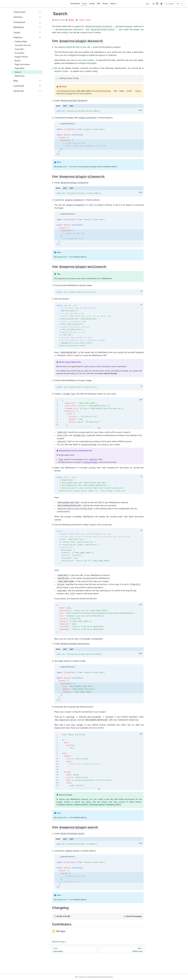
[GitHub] (157, 4)
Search (17, 72)
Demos (105, 4)
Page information (21, 64)
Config (92, 4)
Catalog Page (19, 41)
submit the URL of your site (78, 47)
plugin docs (62, 167)
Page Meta (18, 68)
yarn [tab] (65, 106)
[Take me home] (4, 4)
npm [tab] (71, 106)
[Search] (175, 4)
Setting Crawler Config (69, 78)
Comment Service (22, 45)
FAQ (98, 4)
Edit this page (59, 942)
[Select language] (148, 4)
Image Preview (20, 57)
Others (114, 4)
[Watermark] (121, 950)
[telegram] (153, 4)
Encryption (18, 53)
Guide (84, 4)
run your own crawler (84, 60)
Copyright (18, 49)
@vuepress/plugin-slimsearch (69, 29)
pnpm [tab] (58, 106)
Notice (16, 61)
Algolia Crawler (61, 71)
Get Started (75, 4)
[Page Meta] (74, 950)
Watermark (18, 76)
